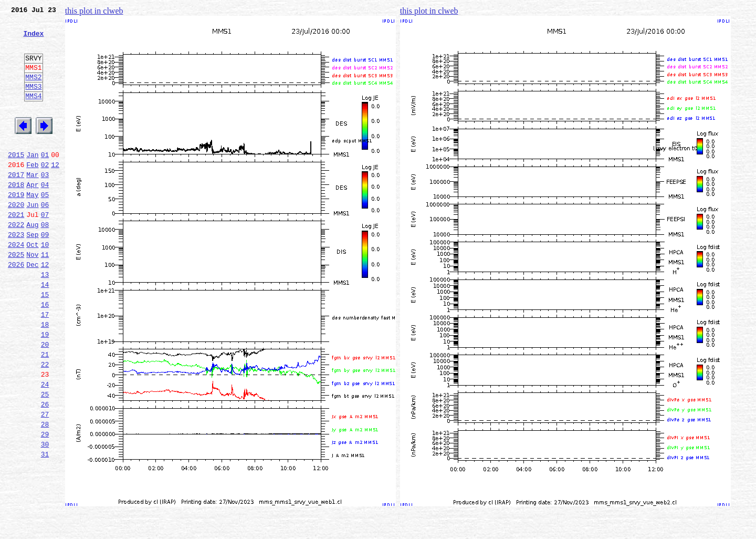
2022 (16, 261)
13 (45, 318)
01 (45, 180)
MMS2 (33, 91)
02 (45, 191)
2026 (16, 307)
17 (45, 365)
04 (45, 214)
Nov (32, 295)
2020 (16, 237)
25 (45, 457)
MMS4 (33, 113)
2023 (16, 272)
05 (45, 226)
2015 (16, 180)
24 (45, 445)
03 (45, 203)
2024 (16, 284)
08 (45, 261)
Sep (32, 272)
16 (45, 353)
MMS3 (33, 102)
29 (45, 503)
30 (45, 515)
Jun (32, 237)
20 (45, 399)
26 (45, 469)
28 (45, 492)
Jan (32, 180)
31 (45, 526)
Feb (32, 191)
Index (33, 39)
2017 (16, 203)
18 (45, 376)
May (32, 226)
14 (45, 330)
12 (55, 191)
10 (45, 284)
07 (45, 249)
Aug (32, 261)
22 (45, 422)
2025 (16, 295)
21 (45, 411)
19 (45, 388)
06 (45, 237)
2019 (16, 226)
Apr (32, 214)
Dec (32, 307)
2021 (16, 249)
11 (45, 295)
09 (45, 272)
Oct (32, 284)
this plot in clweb (94, 11)
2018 (16, 214)
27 (45, 480)
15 (45, 341)
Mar (32, 203)
